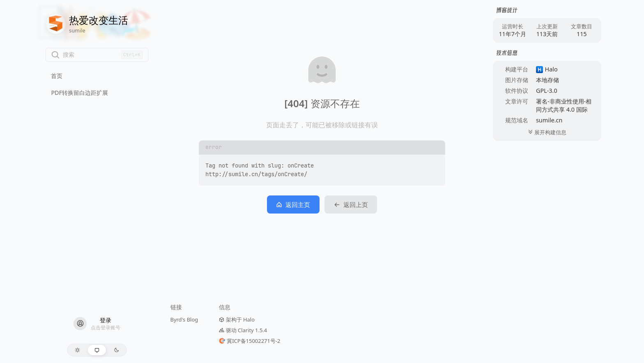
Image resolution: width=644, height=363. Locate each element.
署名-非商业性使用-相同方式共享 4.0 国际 (564, 105)
